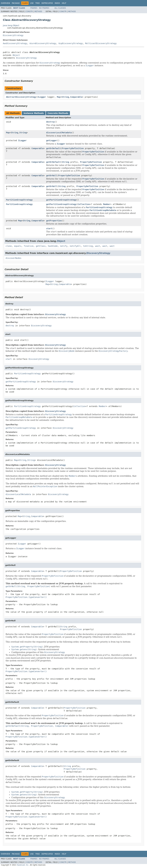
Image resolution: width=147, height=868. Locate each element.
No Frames (44, 8)
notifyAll (75, 246)
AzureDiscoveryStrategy (43, 43)
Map (59, 97)
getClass (41, 246)
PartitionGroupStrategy (19, 200)
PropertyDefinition (73, 148)
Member (107, 204)
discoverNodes (13, 258)
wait (98, 246)
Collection (84, 204)
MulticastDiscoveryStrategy (101, 43)
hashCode (53, 246)
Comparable (76, 97)
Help (64, 3)
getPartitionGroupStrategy (61, 200)
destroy (50, 122)
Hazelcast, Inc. (23, 865)
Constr (29, 11)
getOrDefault (53, 148)
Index (57, 3)
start (49, 228)
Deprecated (47, 3)
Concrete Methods (58, 113)
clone (9, 246)
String (65, 97)
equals (18, 246)
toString (88, 246)
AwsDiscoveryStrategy (15, 43)
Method (38, 11)
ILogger (42, 97)
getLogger (52, 140)
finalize (28, 246)
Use (32, 3)
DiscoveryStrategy (13, 35)
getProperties (54, 221)
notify (64, 246)
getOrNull (52, 175)
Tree (38, 3)
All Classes (60, 8)
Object (16, 55)
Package (16, 3)
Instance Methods (34, 113)
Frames (34, 8)
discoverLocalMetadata (59, 133)
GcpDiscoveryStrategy (71, 43)
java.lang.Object (11, 25)
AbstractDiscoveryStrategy (21, 97)
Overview (5, 3)
